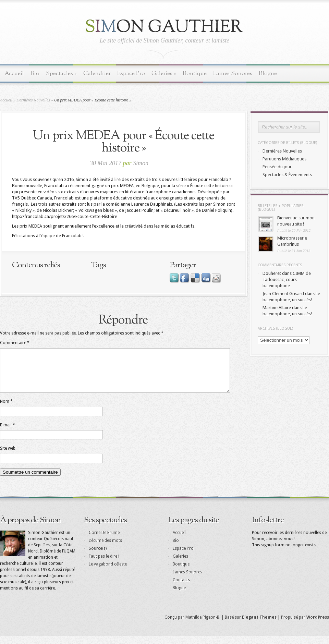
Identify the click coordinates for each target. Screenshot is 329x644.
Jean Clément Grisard (283, 294)
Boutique (195, 74)
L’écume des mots (105, 549)
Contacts (181, 588)
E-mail (8, 433)
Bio (35, 74)
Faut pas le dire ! (104, 564)
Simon (141, 163)
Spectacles (61, 74)
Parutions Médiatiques (284, 159)
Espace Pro (131, 74)
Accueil (14, 74)
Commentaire (15, 343)
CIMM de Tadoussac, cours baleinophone (287, 280)
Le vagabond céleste (108, 572)
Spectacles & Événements (287, 175)
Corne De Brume (104, 541)
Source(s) (98, 557)
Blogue (268, 74)
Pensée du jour (277, 167)
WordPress (318, 625)
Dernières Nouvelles (33, 100)
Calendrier (97, 74)
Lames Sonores (233, 74)
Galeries (164, 74)
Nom (6, 410)
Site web (8, 457)
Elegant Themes (259, 625)
